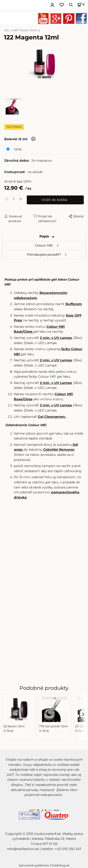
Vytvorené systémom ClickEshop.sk (44, 865)
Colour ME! (44, 245)
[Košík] (80, 5)
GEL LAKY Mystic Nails (21, 30)
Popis (44, 236)
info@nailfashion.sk (23, 849)
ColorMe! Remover (59, 450)
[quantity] (14, 199)
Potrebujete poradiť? (44, 254)
